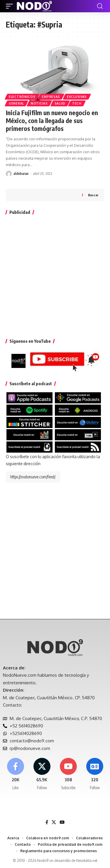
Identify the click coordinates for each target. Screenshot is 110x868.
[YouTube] (62, 822)
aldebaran (21, 174)
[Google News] (95, 774)
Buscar (93, 195)
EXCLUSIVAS (77, 97)
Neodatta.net (87, 861)
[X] (42, 774)
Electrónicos (22, 97)
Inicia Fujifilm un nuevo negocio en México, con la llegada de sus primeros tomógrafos (52, 121)
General (16, 103)
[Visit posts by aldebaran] (9, 174)
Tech (77, 103)
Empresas (51, 97)
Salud (60, 103)
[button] (11, 6)
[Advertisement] (55, 275)
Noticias (39, 103)
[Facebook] (15, 774)
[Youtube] (68, 774)
